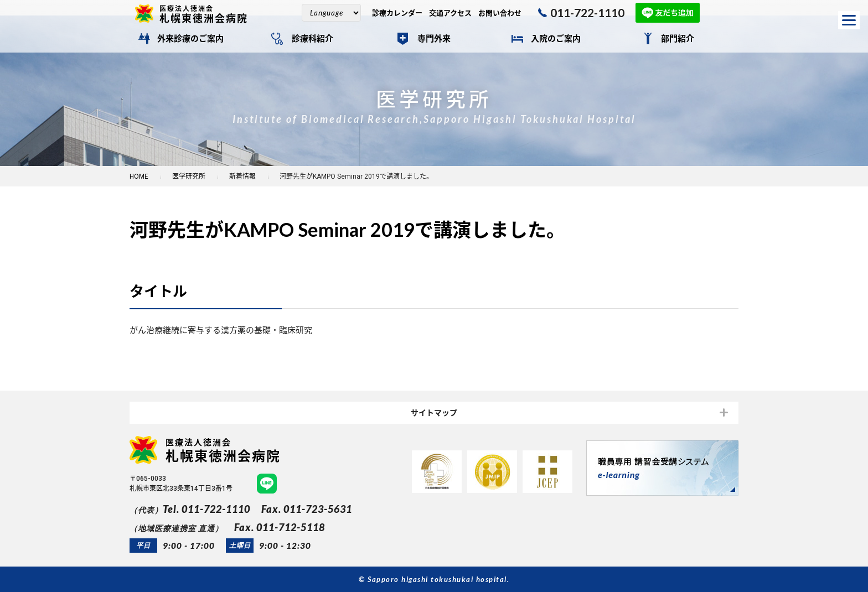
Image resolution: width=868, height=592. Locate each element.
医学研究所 (189, 176)
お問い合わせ (500, 13)
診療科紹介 (312, 39)
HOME (139, 176)
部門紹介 (678, 39)
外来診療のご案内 (190, 39)
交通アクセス (450, 13)
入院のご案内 (556, 39)
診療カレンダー (397, 13)
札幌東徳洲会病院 (208, 14)
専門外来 (434, 39)
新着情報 (242, 176)
